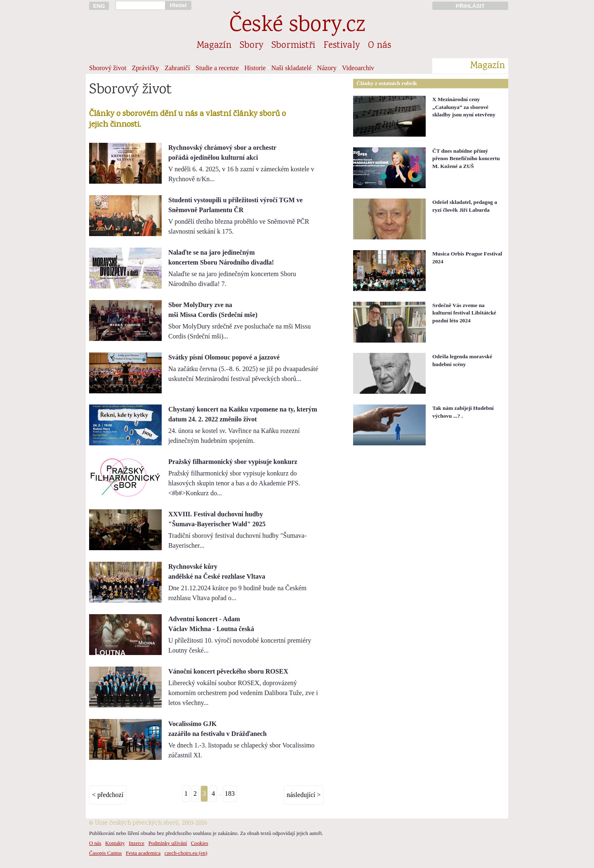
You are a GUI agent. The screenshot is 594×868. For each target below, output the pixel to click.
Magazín (214, 46)
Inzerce (137, 843)
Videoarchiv (358, 68)
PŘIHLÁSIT (470, 6)
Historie (255, 68)
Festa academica (143, 853)
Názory (327, 68)
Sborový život (108, 68)
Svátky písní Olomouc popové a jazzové (224, 357)
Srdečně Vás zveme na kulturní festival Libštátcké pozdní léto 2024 (464, 313)
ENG (99, 6)
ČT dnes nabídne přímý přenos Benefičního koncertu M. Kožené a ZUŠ (466, 158)
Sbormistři (293, 46)
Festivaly (342, 46)
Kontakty (115, 843)
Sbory (251, 46)
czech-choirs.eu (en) (186, 853)
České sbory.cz (297, 26)
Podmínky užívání (168, 843)
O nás (379, 46)
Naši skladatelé (291, 68)
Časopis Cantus (105, 853)
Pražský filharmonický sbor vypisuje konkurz (233, 462)
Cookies (200, 843)
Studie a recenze (217, 68)
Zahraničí (177, 68)
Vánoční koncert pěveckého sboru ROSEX (228, 671)
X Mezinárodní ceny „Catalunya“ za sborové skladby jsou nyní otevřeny (464, 107)
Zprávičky (146, 68)
